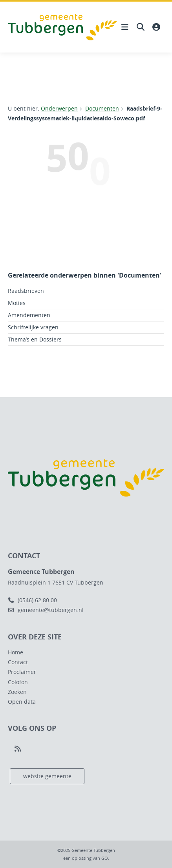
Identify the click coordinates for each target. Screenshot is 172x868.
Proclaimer (22, 672)
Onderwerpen (59, 108)
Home (16, 652)
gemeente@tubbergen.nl (46, 610)
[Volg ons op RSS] (18, 749)
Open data (22, 702)
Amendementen (29, 315)
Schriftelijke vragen (33, 327)
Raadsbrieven (26, 291)
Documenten (102, 108)
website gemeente (47, 776)
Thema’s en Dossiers (35, 339)
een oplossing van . (86, 858)
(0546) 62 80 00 (32, 600)
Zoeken (17, 692)
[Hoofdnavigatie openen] (125, 27)
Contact (18, 662)
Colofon (18, 682)
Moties (17, 303)
